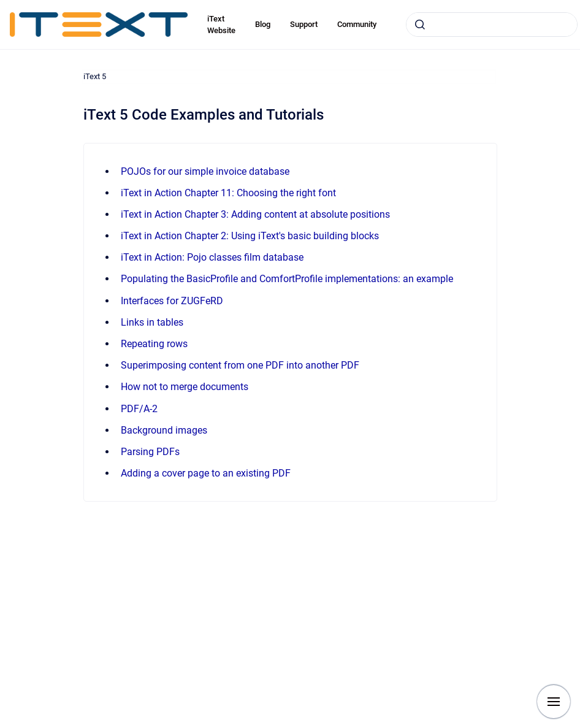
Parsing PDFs (150, 452)
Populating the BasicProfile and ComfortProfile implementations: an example (287, 279)
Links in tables (152, 322)
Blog (263, 24)
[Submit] (420, 25)
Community (357, 24)
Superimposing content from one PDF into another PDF (240, 365)
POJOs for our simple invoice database (205, 171)
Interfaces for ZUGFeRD (172, 301)
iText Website (221, 25)
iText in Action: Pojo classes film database (212, 257)
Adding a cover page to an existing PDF (206, 473)
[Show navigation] (554, 702)
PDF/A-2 (139, 409)
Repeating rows (154, 344)
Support (304, 24)
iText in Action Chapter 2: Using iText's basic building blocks (250, 236)
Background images (164, 430)
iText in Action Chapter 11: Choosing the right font (228, 193)
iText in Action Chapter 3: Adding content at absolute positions (255, 214)
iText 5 (95, 76)
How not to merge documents (185, 387)
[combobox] (492, 25)
